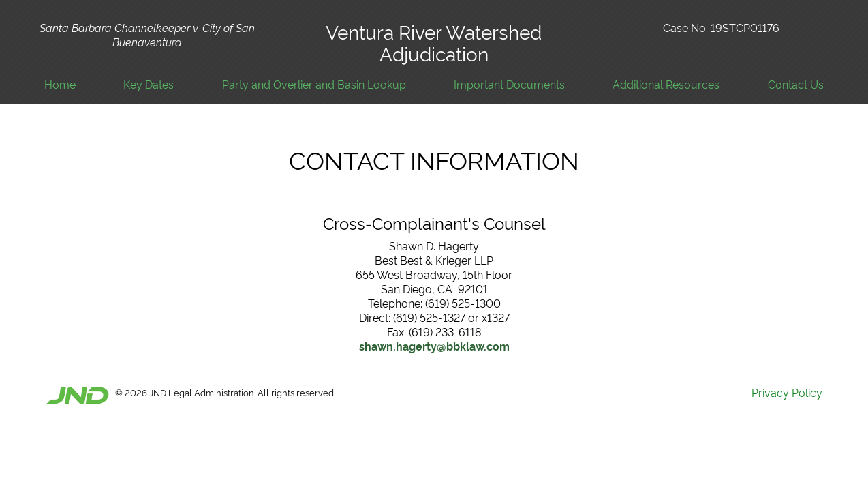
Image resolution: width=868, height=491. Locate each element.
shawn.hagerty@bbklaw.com (434, 346)
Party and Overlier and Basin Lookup (314, 84)
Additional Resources (666, 84)
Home (60, 84)
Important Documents (509, 84)
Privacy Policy (787, 392)
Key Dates (149, 84)
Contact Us (796, 84)
